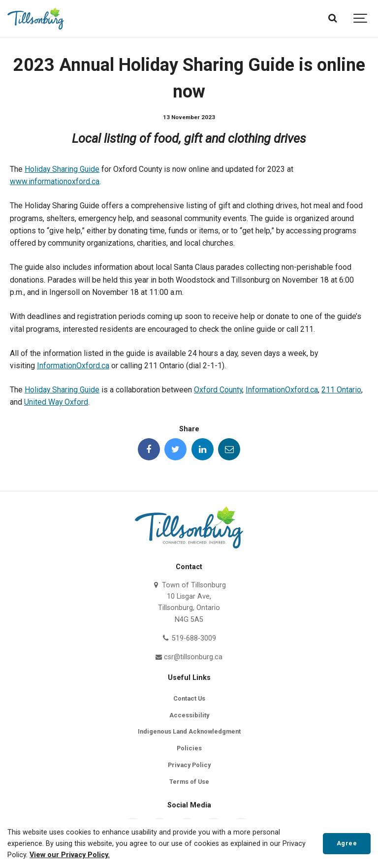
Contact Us (189, 698)
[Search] (332, 18)
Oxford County (218, 390)
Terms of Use (189, 782)
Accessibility (189, 715)
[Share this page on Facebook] (149, 449)
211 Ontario (341, 390)
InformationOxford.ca (73, 366)
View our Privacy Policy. (70, 855)
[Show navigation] (361, 18)
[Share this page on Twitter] (175, 449)
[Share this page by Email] (229, 449)
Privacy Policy (189, 765)
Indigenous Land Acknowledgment (189, 731)
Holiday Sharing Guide (62, 169)
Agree (347, 843)
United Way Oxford (56, 402)
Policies (189, 748)
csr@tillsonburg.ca (189, 657)
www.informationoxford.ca (55, 181)
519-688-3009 (189, 638)
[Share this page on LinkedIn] (203, 449)
